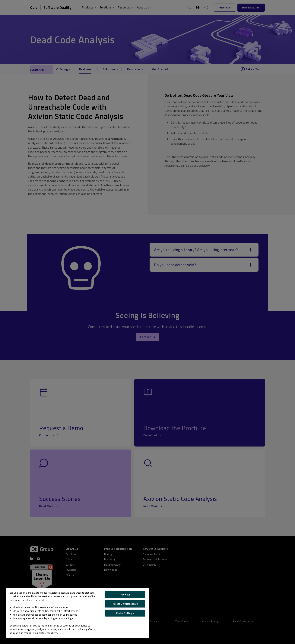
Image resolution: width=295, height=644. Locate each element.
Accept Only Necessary (125, 604)
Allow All (125, 595)
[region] (78, 613)
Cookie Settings (125, 613)
